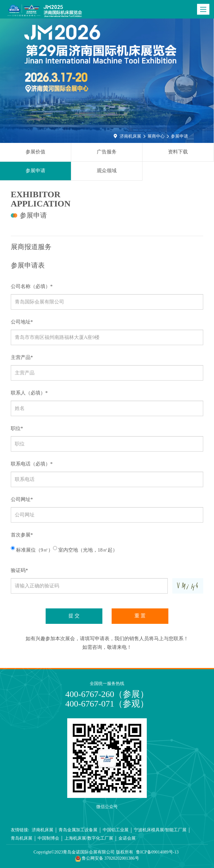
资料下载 (178, 152)
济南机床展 (130, 136)
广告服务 (107, 152)
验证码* (19, 570)
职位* (17, 428)
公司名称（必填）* (32, 286)
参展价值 (35, 152)
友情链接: (20, 830)
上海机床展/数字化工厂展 (89, 838)
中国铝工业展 (116, 830)
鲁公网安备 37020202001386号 (107, 859)
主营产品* (22, 357)
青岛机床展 (22, 838)
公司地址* (22, 322)
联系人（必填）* (29, 393)
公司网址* (22, 499)
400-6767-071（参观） (107, 704)
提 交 (74, 616)
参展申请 (179, 136)
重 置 (140, 616)
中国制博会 (48, 838)
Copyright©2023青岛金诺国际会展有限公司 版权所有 (83, 852)
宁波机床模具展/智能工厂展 (160, 830)
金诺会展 (127, 838)
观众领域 (107, 171)
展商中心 (156, 136)
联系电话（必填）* (32, 464)
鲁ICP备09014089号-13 (157, 852)
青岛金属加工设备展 (78, 830)
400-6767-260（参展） (107, 694)
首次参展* (22, 535)
